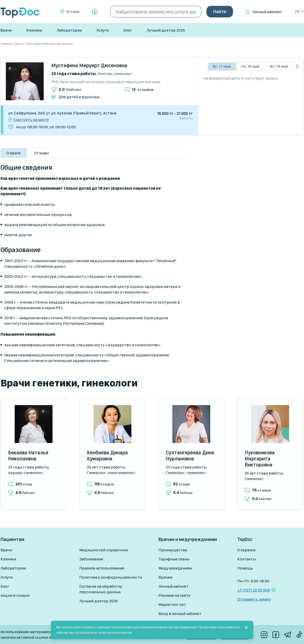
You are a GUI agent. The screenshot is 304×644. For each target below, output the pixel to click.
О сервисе (247, 550)
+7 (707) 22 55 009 (254, 590)
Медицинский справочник (104, 550)
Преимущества (173, 550)
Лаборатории (69, 30)
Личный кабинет (267, 12)
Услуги (103, 30)
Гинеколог (123, 74)
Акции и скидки (15, 595)
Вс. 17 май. (222, 66)
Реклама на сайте (174, 595)
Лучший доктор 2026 (166, 30)
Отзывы (41, 153)
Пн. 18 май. (250, 66)
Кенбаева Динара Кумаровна (107, 456)
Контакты (247, 559)
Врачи (6, 30)
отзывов (143, 90)
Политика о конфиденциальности (111, 577)
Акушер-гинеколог (25, 473)
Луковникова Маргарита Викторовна (260, 459)
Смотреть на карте (31, 120)
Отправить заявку (254, 599)
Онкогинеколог (121, 473)
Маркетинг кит (172, 604)
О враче (14, 153)
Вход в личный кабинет (180, 614)
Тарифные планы (174, 559)
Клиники (34, 30)
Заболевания (91, 559)
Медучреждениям (175, 568)
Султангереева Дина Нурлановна (190, 456)
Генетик (105, 74)
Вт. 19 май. (279, 66)
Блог (128, 30)
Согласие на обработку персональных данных (101, 589)
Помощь (245, 568)
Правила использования (102, 568)
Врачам (165, 577)
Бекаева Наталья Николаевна (28, 456)
